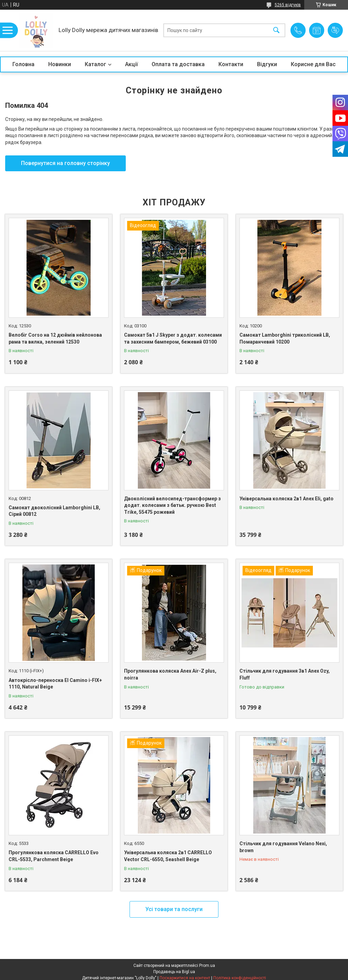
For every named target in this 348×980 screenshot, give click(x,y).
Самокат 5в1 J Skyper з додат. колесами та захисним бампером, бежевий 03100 (173, 338)
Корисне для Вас (313, 64)
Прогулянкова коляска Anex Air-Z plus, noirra (170, 674)
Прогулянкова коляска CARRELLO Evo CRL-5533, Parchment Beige (54, 856)
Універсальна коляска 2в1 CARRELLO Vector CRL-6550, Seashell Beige (168, 856)
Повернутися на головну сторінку (65, 163)
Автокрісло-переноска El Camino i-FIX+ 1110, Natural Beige (55, 684)
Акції (131, 64)
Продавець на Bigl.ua (174, 972)
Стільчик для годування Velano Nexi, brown (283, 847)
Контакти (231, 64)
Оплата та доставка (178, 64)
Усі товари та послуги (174, 909)
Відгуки (267, 64)
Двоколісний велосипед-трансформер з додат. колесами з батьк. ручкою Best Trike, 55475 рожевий (172, 505)
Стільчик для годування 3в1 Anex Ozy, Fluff (285, 674)
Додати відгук (335, 30)
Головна (23, 64)
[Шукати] (276, 30)
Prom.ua (207, 966)
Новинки (60, 64)
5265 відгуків (288, 5)
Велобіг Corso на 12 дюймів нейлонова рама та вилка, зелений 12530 (55, 338)
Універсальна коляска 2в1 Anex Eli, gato (286, 499)
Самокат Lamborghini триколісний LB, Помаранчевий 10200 (285, 338)
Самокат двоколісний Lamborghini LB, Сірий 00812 (54, 511)
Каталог (95, 64)
